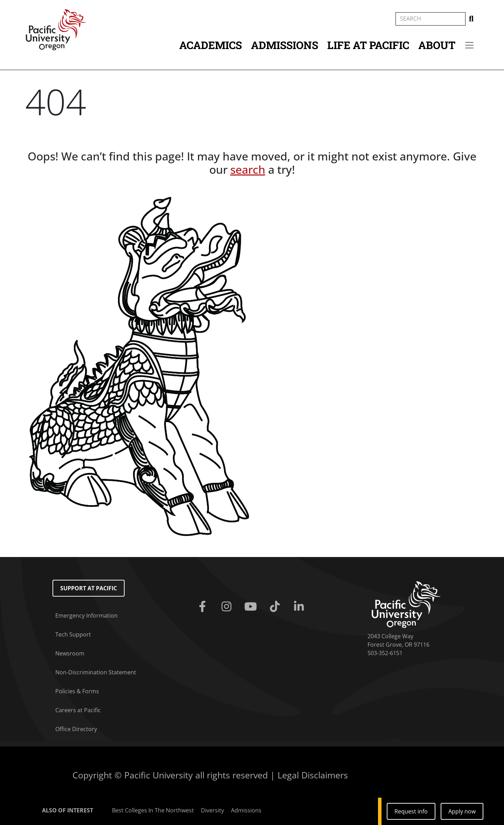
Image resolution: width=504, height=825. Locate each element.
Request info (411, 811)
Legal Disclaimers (313, 775)
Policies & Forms (77, 691)
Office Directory (76, 729)
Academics (211, 45)
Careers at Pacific (78, 710)
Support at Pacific (89, 588)
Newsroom (70, 653)
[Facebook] (204, 607)
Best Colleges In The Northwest (153, 810)
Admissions (285, 45)
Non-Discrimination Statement (96, 672)
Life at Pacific (368, 45)
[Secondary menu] (469, 45)
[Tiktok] (276, 607)
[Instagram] (228, 607)
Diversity (212, 810)
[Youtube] (252, 607)
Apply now (462, 811)
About (437, 45)
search (248, 169)
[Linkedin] (300, 607)
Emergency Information (86, 616)
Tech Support (73, 634)
